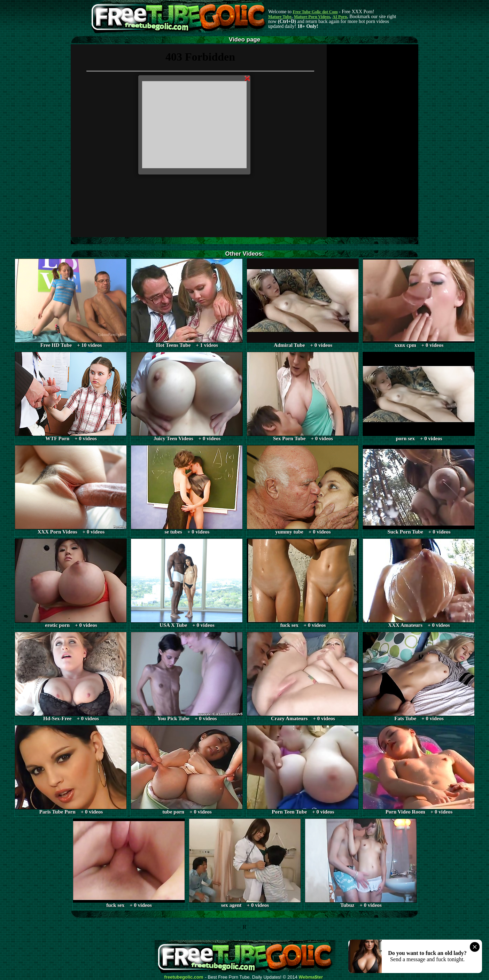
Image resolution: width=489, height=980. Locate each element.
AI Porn (340, 17)
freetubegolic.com (184, 977)
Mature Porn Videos (312, 17)
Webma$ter (311, 977)
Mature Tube (280, 17)
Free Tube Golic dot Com (315, 12)
